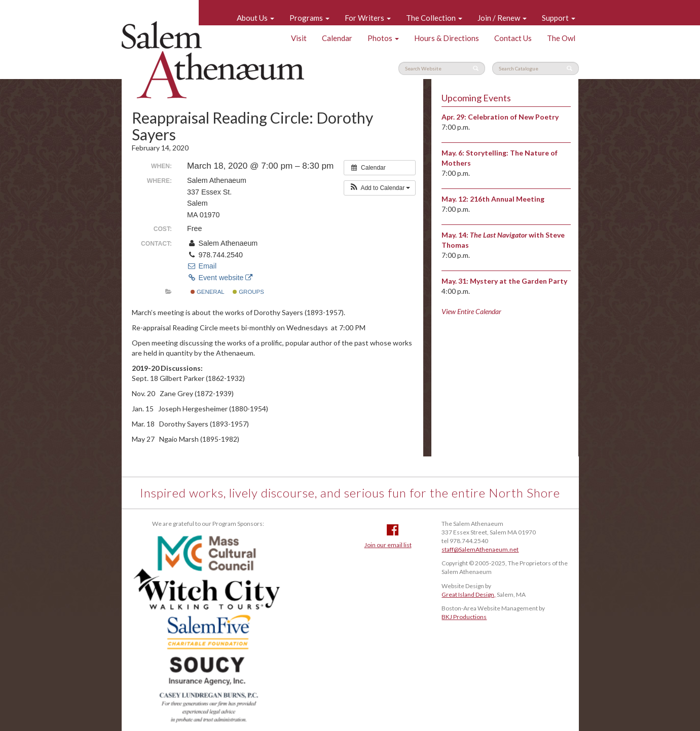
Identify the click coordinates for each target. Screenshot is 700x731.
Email (202, 266)
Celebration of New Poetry (513, 117)
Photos (383, 38)
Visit (299, 38)
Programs (309, 18)
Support (559, 18)
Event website (220, 278)
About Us (255, 18)
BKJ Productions (464, 617)
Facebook (393, 530)
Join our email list (388, 545)
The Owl (561, 38)
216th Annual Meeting (507, 199)
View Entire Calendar (471, 311)
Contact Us (513, 38)
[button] (380, 188)
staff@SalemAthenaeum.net (480, 549)
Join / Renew (502, 18)
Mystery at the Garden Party (519, 281)
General (208, 292)
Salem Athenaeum (213, 60)
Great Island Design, (469, 594)
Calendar (337, 38)
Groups (248, 292)
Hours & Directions (447, 38)
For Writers (368, 18)
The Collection (434, 18)
